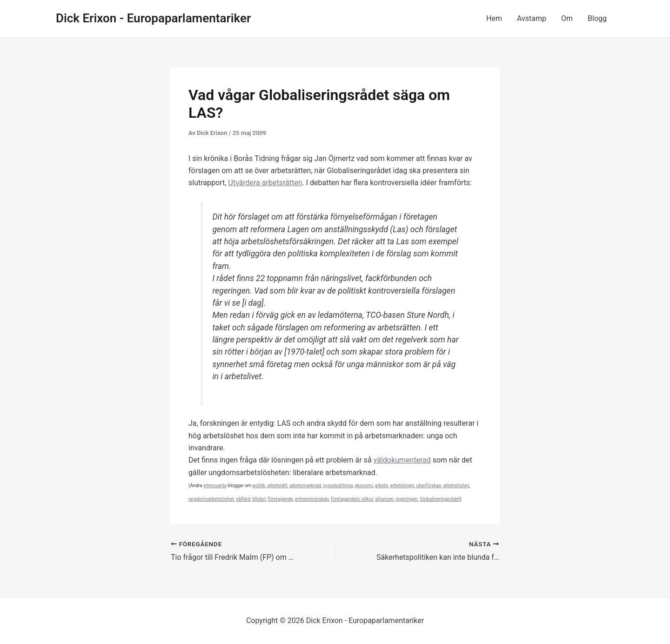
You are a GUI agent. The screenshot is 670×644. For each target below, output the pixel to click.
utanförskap (429, 486)
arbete (382, 486)
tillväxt (259, 499)
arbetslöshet (456, 486)
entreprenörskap (312, 499)
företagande (280, 499)
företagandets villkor (352, 499)
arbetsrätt (277, 486)
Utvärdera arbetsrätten (265, 183)
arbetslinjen (402, 486)
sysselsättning (338, 486)
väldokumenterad (402, 460)
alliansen (384, 499)
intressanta (215, 486)
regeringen (406, 499)
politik (259, 486)
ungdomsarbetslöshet (211, 499)
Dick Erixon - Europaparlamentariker (153, 18)
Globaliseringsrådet (440, 499)
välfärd (243, 499)
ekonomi (364, 486)
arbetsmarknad (305, 486)
